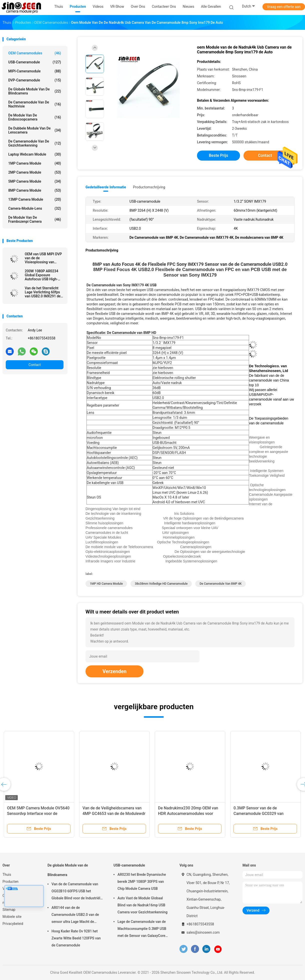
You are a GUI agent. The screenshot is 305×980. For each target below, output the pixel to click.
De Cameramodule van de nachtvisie (35, 104)
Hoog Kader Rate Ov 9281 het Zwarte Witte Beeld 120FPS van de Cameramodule (76, 938)
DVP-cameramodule (35, 80)
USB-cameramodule (35, 62)
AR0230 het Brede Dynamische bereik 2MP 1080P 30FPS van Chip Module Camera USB (142, 882)
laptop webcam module (35, 154)
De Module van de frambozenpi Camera (35, 219)
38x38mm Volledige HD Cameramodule (161, 584)
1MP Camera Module (35, 163)
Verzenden (114, 671)
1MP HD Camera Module (106, 584)
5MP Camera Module (35, 181)
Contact (35, 365)
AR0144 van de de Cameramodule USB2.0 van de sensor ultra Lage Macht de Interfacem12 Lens (75, 915)
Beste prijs (219, 155)
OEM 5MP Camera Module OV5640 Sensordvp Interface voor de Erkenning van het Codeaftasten (38, 814)
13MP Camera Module (35, 199)
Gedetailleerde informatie (106, 187)
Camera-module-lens (35, 208)
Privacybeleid (13, 924)
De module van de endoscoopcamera (35, 117)
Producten (10, 882)
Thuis (7, 875)
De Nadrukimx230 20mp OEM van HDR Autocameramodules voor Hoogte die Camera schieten (188, 814)
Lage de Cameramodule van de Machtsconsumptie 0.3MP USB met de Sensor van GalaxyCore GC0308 (142, 929)
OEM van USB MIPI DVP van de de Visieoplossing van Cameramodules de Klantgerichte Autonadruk (43, 258)
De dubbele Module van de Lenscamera (35, 130)
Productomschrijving (149, 187)
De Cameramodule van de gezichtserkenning (35, 143)
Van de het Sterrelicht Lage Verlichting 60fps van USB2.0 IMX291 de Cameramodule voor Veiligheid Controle (43, 292)
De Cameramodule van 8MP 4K (220, 584)
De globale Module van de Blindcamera (35, 91)
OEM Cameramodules (35, 53)
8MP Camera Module (35, 190)
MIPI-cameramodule (35, 71)
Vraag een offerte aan (284, 7)
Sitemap (9, 910)
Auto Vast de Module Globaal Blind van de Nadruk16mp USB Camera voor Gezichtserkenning (142, 905)
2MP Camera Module (35, 172)
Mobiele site (12, 917)
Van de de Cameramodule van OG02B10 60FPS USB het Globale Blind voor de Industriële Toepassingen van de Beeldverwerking (77, 892)
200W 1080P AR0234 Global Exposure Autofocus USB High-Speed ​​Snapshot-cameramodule (41, 275)
